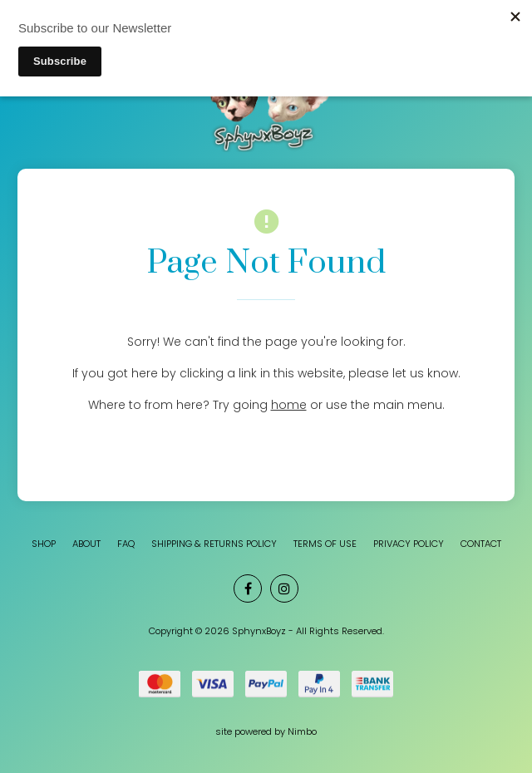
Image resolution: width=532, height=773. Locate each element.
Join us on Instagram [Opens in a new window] (284, 588)
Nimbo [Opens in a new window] (302, 731)
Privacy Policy (409, 544)
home (289, 405)
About (86, 544)
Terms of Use (325, 544)
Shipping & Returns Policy (214, 544)
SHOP (44, 544)
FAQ (126, 544)
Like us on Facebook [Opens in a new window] (248, 588)
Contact (481, 544)
